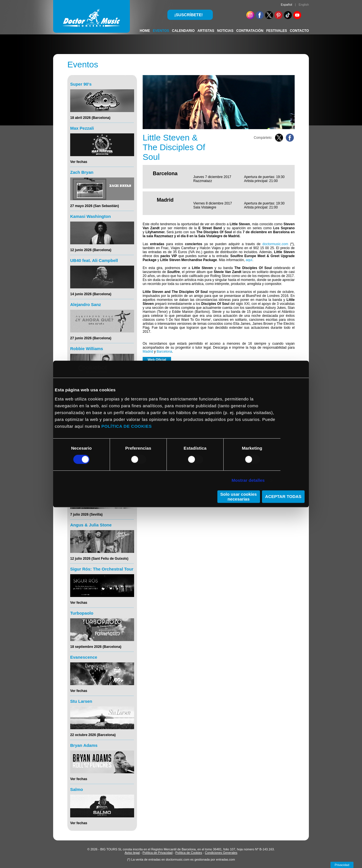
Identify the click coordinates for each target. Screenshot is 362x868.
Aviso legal (132, 853)
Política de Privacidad (157, 853)
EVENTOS (161, 31)
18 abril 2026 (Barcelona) (90, 118)
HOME (145, 31)
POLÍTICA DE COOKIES (127, 426)
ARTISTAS (206, 31)
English (304, 5)
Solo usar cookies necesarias (238, 497)
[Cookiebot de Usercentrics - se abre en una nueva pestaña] (82, 369)
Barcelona (164, 352)
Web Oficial (157, 360)
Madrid (148, 352)
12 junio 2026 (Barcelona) (91, 250)
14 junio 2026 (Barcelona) (91, 294)
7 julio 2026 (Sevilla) (86, 514)
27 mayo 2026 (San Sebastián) (94, 206)
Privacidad (342, 865)
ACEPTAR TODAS (283, 496)
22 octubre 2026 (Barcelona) (93, 735)
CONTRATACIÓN (250, 31)
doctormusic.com (275, 244)
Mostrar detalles (248, 480)
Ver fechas (79, 162)
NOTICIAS (225, 31)
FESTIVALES (277, 31)
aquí (249, 260)
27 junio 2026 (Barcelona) (91, 338)
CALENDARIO (183, 31)
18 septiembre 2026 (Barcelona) (96, 647)
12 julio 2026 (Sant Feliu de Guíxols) (99, 559)
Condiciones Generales (221, 853)
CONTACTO (299, 31)
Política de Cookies (189, 853)
